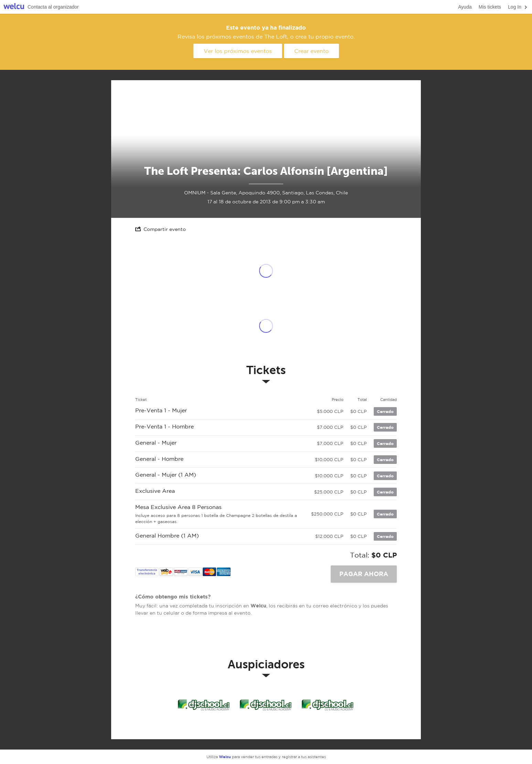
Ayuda (465, 7)
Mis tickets (490, 7)
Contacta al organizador (53, 7)
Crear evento (311, 51)
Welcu (14, 7)
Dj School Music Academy (204, 705)
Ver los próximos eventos (238, 51)
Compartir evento (161, 229)
